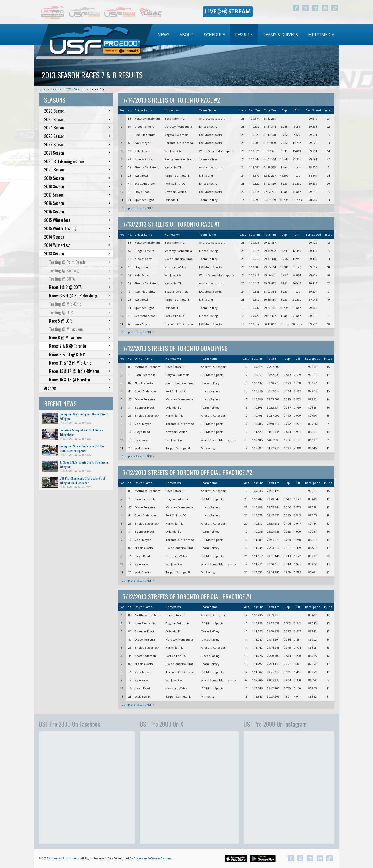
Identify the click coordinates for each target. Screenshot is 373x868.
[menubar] (246, 35)
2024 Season (77, 128)
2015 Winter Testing (77, 228)
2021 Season (77, 153)
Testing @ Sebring (80, 270)
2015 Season (77, 212)
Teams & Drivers (280, 35)
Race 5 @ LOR (80, 321)
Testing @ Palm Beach (80, 262)
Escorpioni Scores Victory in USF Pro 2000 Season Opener (82, 448)
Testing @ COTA (80, 279)
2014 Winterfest (77, 245)
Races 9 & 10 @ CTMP (80, 354)
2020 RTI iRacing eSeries (77, 161)
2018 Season (77, 186)
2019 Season (77, 178)
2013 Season (75, 89)
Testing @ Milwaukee (80, 329)
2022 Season (77, 144)
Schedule (214, 35)
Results (244, 35)
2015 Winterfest (77, 220)
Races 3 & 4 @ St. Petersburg (80, 296)
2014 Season (77, 237)
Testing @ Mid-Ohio (80, 304)
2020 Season (77, 170)
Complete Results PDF (138, 208)
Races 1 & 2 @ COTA (80, 287)
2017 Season (77, 195)
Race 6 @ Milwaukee (80, 338)
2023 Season (77, 136)
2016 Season (77, 203)
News (163, 35)
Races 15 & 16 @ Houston (80, 380)
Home (41, 89)
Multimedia (321, 35)
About (187, 35)
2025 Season (77, 119)
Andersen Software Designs (152, 858)
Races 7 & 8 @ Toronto (80, 346)
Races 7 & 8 (98, 89)
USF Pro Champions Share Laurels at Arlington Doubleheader (82, 480)
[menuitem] (163, 35)
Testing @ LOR (80, 312)
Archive (77, 388)
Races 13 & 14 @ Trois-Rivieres (80, 371)
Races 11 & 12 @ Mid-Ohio (80, 363)
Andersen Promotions (64, 858)
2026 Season (77, 111)
